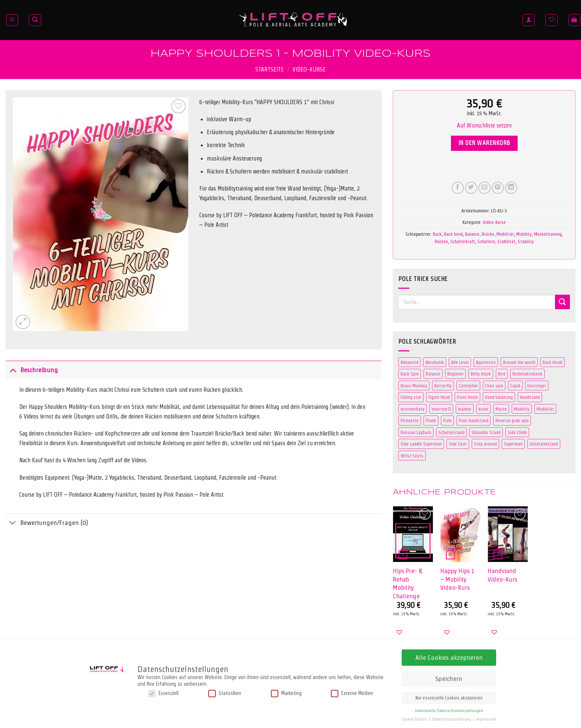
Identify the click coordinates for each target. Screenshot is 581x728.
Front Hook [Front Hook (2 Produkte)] (467, 397)
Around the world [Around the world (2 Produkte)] (519, 362)
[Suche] (35, 20)
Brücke (488, 234)
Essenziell (163, 693)
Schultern (486, 241)
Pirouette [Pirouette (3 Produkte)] (410, 420)
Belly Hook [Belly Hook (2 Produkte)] (481, 374)
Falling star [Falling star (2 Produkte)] (411, 397)
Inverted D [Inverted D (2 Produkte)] (441, 409)
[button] (484, 126)
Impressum (486, 719)
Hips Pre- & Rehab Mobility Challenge (407, 583)
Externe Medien (352, 693)
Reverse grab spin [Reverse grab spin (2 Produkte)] (512, 420)
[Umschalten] (13, 370)
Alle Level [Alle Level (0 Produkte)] (460, 362)
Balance (472, 234)
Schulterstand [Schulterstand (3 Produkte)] (451, 432)
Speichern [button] (449, 679)
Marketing (286, 693)
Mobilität (505, 234)
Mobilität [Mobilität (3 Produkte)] (545, 409)
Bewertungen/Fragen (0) (47, 524)
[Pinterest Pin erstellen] (498, 188)
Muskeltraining (548, 234)
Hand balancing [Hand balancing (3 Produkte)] (499, 397)
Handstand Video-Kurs (502, 575)
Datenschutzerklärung (452, 719)
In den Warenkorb (484, 143)
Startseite (270, 70)
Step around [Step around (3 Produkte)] (485, 444)
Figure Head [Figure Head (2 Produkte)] (439, 397)
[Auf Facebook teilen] (458, 188)
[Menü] (12, 20)
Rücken (441, 241)
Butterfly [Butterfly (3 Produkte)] (443, 385)
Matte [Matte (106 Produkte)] (501, 409)
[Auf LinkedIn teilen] (511, 188)
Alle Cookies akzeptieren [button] (449, 657)
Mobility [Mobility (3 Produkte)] (522, 409)
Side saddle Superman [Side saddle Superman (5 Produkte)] (421, 444)
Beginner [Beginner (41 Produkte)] (455, 374)
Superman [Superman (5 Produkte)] (513, 444)
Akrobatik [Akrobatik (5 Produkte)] (435, 362)
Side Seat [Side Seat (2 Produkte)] (458, 444)
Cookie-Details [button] (415, 719)
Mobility (524, 234)
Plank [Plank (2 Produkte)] (431, 420)
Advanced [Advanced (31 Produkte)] (409, 362)
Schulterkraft (463, 241)
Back (437, 234)
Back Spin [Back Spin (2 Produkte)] (410, 374)
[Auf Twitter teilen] (471, 188)
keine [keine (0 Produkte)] (483, 409)
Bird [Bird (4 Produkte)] (502, 374)
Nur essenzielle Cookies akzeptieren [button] (449, 698)
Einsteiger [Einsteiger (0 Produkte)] (537, 385)
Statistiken (225, 693)
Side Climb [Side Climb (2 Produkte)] (517, 432)
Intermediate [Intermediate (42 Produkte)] (413, 409)
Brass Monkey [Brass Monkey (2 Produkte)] (414, 385)
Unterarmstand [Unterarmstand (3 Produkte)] (544, 444)
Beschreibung (32, 370)
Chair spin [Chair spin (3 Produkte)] (494, 385)
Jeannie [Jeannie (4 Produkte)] (465, 409)
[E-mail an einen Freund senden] (484, 188)
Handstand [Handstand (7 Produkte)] (530, 397)
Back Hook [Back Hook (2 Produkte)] (552, 362)
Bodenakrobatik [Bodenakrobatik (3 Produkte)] (527, 374)
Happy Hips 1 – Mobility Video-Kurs (457, 579)
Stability (526, 241)
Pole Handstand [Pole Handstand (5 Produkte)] (474, 420)
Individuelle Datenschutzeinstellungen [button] (449, 711)
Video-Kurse (309, 70)
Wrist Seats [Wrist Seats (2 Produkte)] (412, 456)
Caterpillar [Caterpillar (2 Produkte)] (468, 385)
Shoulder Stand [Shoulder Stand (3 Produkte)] (486, 432)
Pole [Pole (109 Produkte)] (447, 420)
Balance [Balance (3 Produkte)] (433, 374)
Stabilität (506, 241)
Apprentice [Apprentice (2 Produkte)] (486, 362)
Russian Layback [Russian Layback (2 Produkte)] (416, 432)
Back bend (453, 234)
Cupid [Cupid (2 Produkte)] (515, 385)
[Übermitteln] (562, 302)
